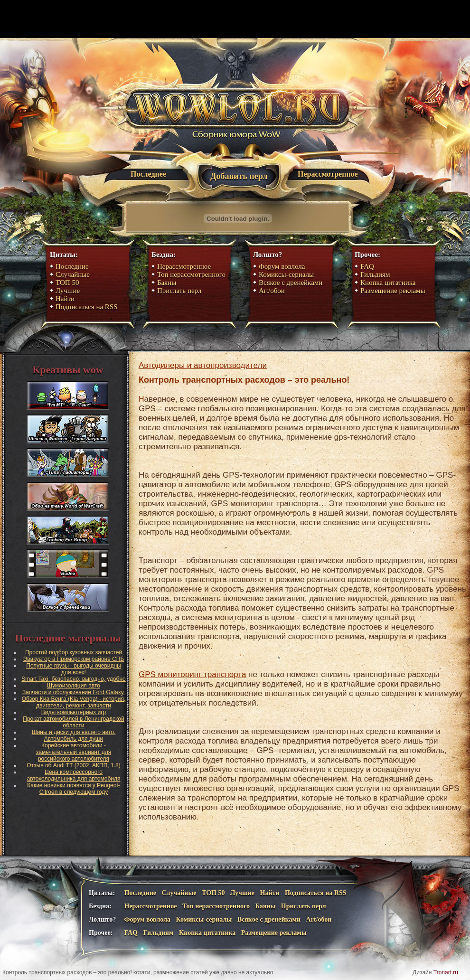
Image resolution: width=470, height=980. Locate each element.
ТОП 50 (67, 283)
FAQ (367, 266)
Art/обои (272, 291)
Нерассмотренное (328, 174)
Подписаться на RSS (87, 307)
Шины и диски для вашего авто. (74, 732)
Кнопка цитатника (388, 283)
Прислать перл (179, 291)
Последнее (148, 174)
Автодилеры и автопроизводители (203, 365)
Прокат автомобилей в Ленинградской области (73, 722)
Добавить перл (239, 176)
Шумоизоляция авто (74, 686)
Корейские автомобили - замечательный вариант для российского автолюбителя (74, 752)
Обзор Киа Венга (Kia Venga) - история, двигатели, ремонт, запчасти (74, 702)
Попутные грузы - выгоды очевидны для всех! (73, 669)
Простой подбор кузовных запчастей (74, 652)
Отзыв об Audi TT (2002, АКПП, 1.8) (73, 765)
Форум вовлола (282, 266)
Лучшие (68, 291)
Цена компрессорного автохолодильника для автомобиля (74, 775)
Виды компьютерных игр (74, 712)
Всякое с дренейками (291, 283)
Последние (72, 266)
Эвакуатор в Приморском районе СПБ (74, 659)
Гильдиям (375, 274)
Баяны (167, 283)
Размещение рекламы (393, 291)
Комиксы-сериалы (286, 274)
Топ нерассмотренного (191, 274)
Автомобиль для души (74, 739)
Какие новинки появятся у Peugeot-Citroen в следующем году (74, 789)
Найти (65, 299)
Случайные (73, 274)
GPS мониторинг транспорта (192, 674)
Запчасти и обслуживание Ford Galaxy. (74, 692)
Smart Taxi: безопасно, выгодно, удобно (73, 679)
